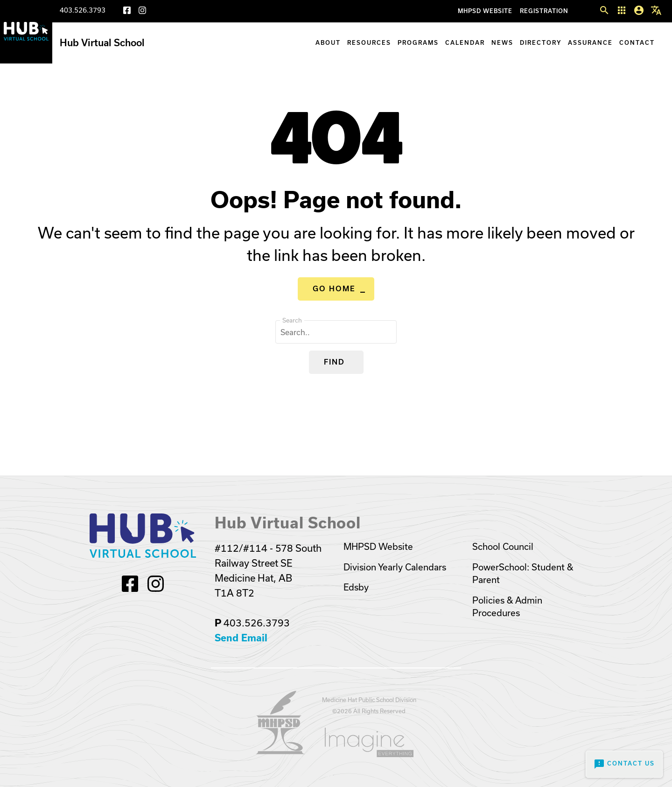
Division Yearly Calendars (395, 567)
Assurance (590, 43)
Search (292, 320)
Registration (544, 11)
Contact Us (624, 764)
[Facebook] (127, 12)
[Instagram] (142, 12)
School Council (503, 547)
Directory (541, 43)
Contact (637, 43)
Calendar (465, 43)
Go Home (334, 289)
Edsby (356, 587)
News (502, 43)
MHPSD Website (485, 11)
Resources (369, 43)
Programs (418, 43)
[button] (604, 11)
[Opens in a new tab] (280, 751)
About (328, 43)
